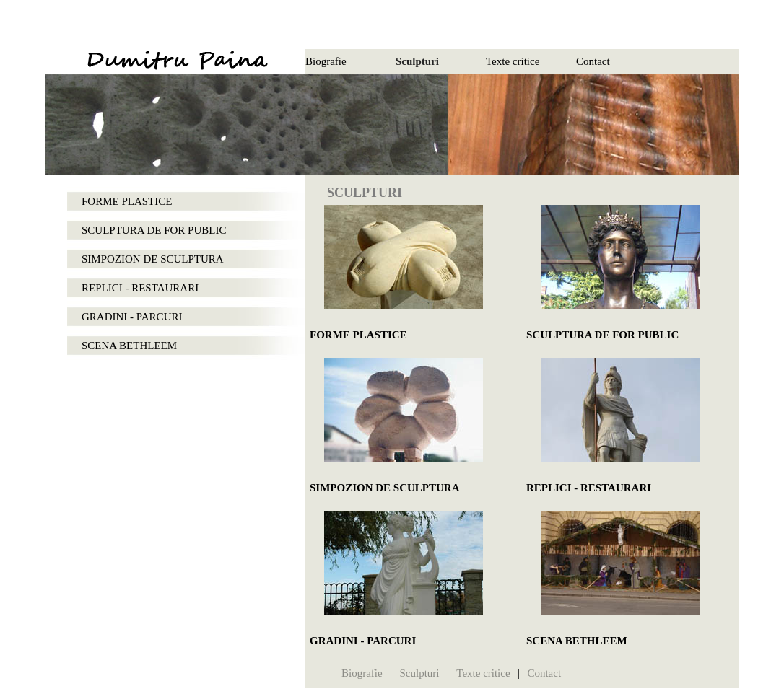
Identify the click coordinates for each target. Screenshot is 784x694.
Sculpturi (417, 61)
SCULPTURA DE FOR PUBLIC (154, 230)
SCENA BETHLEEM (129, 346)
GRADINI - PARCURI (132, 317)
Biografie (326, 61)
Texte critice (513, 61)
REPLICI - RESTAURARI (140, 288)
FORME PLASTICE (127, 201)
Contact (593, 61)
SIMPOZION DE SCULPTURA (153, 259)
